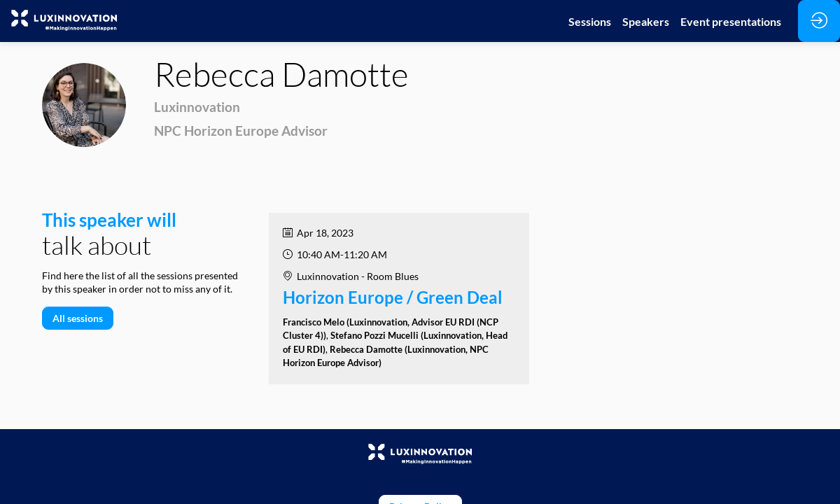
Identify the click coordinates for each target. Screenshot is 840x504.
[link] (590, 21)
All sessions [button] (78, 318)
